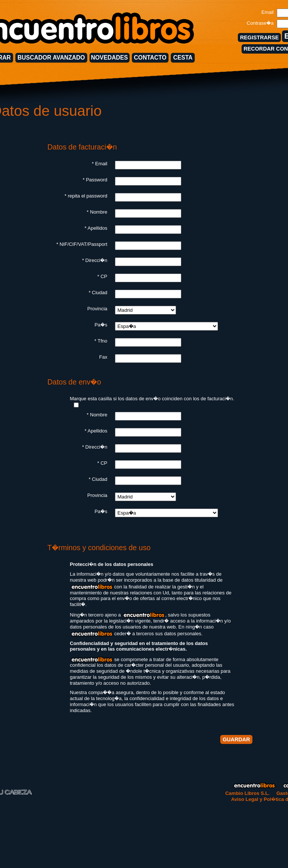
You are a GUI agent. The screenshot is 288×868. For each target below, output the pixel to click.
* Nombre (97, 212)
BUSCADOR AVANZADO (51, 58)
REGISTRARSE (259, 37)
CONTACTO (150, 58)
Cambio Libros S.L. (247, 793)
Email (268, 12)
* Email (99, 164)
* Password (95, 180)
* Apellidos (96, 228)
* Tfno (101, 341)
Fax (103, 357)
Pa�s (101, 325)
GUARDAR (236, 739)
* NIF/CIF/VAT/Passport (82, 244)
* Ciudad (98, 293)
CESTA (183, 58)
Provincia (97, 309)
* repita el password (86, 196)
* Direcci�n (95, 260)
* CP (102, 276)
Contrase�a (260, 23)
